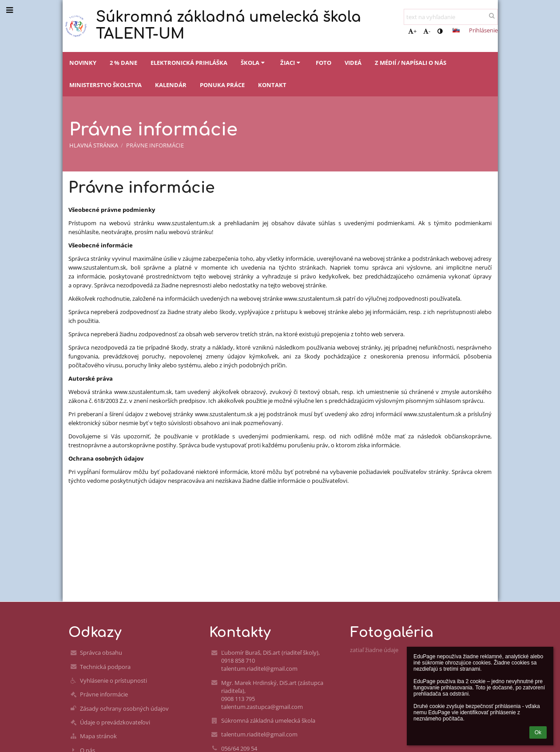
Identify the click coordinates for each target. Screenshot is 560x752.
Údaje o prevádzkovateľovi (115, 722)
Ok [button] (538, 732)
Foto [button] (324, 63)
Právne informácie (155, 145)
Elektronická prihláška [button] (189, 63)
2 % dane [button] (123, 63)
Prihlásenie (483, 30)
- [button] (427, 31)
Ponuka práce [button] (222, 85)
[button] (456, 30)
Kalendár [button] (171, 85)
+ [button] (412, 31)
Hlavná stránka (94, 145)
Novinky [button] (83, 63)
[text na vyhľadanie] (451, 17)
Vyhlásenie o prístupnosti (113, 680)
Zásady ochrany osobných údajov (124, 708)
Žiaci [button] (291, 63)
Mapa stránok (98, 736)
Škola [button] (254, 63)
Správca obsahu (101, 653)
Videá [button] (353, 63)
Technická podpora (105, 667)
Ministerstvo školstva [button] (105, 85)
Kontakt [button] (272, 85)
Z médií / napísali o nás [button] (411, 63)
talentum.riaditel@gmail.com (259, 734)
